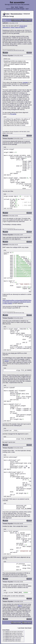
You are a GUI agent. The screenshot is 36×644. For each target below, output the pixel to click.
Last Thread (21, 628)
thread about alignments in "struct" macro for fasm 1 (15, 27)
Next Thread (28, 628)
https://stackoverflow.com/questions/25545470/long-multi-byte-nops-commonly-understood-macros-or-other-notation (17, 302)
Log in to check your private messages (15, 9)
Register (21, 7)
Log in (27, 9)
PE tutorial (13, 114)
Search (17, 7)
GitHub (20, 606)
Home (12, 7)
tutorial (7, 361)
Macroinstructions (17, 14)
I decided (25, 82)
